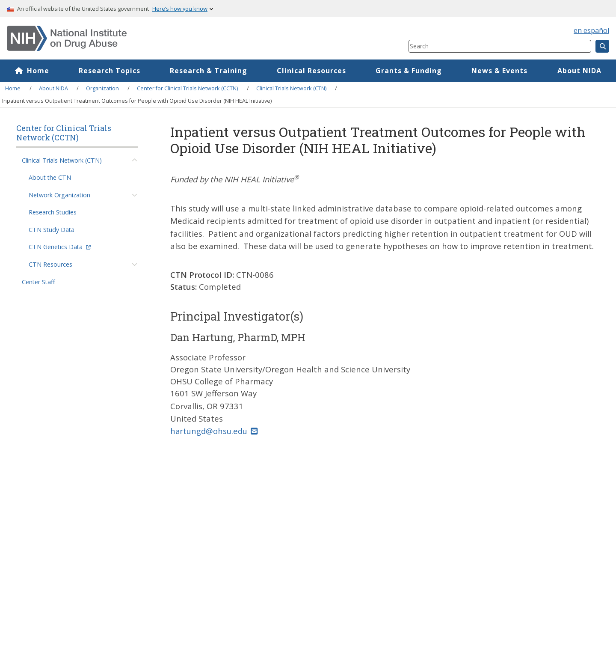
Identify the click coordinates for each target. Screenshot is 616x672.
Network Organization (59, 195)
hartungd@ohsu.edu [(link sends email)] (214, 431)
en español (591, 30)
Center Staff (38, 282)
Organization (102, 88)
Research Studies (53, 212)
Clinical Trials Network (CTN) (291, 88)
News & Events (499, 71)
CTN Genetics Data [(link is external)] (60, 247)
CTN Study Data (52, 230)
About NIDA (53, 88)
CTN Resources (50, 264)
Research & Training (209, 71)
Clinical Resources (311, 71)
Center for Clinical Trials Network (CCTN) (187, 88)
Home (38, 71)
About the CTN (50, 177)
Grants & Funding (409, 71)
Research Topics (110, 71)
